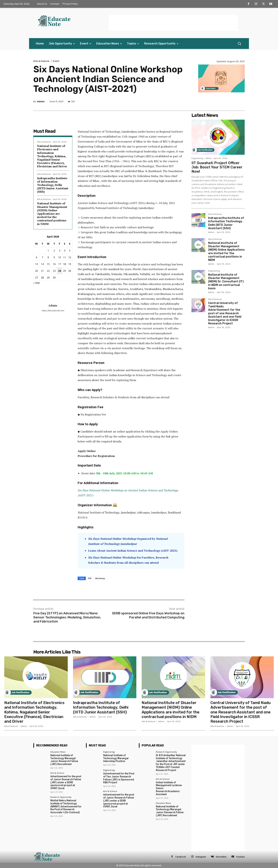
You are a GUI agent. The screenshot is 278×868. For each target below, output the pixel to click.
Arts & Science (41, 61)
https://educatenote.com (53, 311)
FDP (90, 578)
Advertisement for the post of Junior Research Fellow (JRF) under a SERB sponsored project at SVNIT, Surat (66, 782)
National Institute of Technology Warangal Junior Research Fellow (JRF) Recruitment (64, 760)
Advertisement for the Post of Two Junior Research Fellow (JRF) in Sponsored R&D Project (119, 778)
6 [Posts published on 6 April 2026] (37, 257)
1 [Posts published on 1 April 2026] (48, 251)
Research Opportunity (61, 797)
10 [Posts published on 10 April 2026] (60, 257)
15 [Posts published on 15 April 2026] (48, 264)
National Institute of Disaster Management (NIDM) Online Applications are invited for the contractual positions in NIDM (52, 213)
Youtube (240, 857)
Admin (41, 101)
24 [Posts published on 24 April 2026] (60, 271)
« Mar (37, 283)
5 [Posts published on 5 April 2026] (70, 251)
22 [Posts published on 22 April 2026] (48, 271)
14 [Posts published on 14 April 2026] (42, 264)
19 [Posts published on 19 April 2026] (70, 264)
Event (56, 61)
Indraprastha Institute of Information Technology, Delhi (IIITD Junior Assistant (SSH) (53, 185)
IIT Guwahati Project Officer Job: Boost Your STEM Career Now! (217, 167)
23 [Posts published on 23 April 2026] (54, 271)
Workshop (100, 578)
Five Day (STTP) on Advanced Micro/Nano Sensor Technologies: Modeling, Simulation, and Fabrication (67, 617)
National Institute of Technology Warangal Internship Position (116, 758)
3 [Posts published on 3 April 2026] (60, 251)
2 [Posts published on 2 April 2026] (54, 251)
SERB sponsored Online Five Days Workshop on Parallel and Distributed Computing (148, 615)
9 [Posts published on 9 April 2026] (54, 257)
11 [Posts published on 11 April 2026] (65, 257)
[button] (239, 43)
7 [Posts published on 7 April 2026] (42, 257)
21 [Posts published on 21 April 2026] (42, 271)
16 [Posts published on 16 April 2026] (54, 264)
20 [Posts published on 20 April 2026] (37, 271)
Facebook (181, 857)
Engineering (197, 158)
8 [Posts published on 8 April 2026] (48, 257)
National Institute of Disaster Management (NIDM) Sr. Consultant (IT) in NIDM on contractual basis (226, 281)
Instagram (201, 857)
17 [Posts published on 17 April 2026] (60, 264)
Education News (58, 752)
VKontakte (221, 857)
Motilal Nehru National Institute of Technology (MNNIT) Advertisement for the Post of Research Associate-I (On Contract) (66, 806)
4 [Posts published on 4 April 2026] (65, 251)
